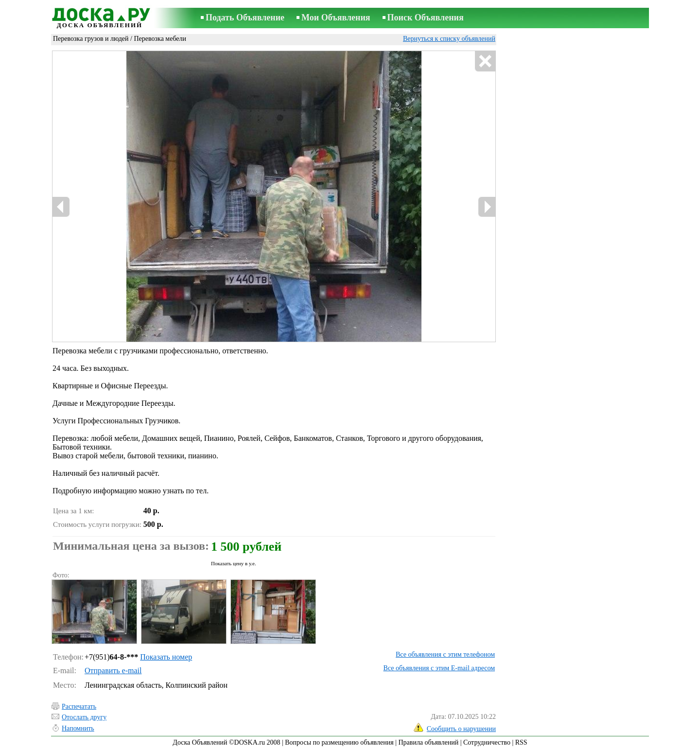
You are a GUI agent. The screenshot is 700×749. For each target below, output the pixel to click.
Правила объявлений (428, 742)
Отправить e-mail (113, 671)
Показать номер (166, 657)
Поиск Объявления (426, 17)
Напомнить (78, 728)
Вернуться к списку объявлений (449, 39)
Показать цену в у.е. (234, 563)
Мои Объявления (336, 17)
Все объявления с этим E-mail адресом (439, 668)
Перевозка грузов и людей (91, 39)
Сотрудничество (487, 742)
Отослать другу (84, 717)
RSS (521, 742)
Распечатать (79, 706)
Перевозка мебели (160, 39)
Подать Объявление (245, 17)
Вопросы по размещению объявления (339, 742)
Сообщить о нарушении (461, 729)
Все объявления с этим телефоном (445, 654)
